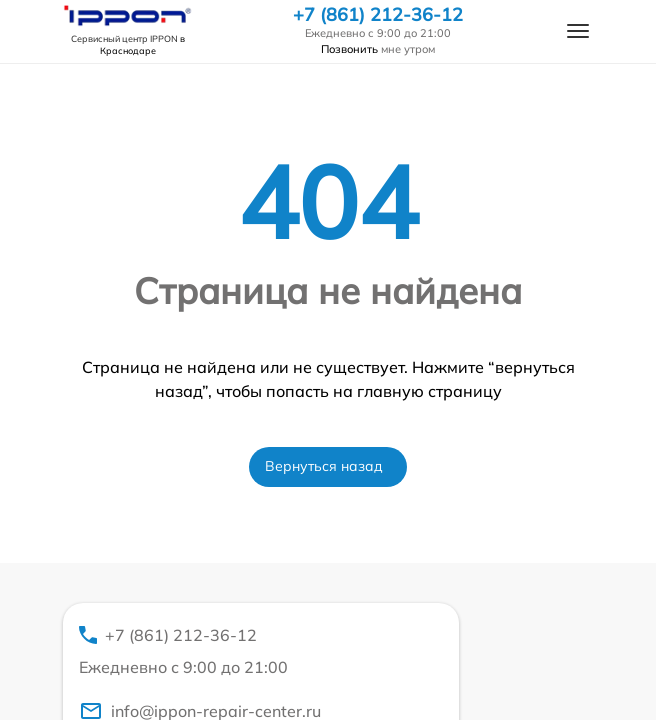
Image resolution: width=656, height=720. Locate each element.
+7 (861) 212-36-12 (378, 15)
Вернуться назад (324, 466)
